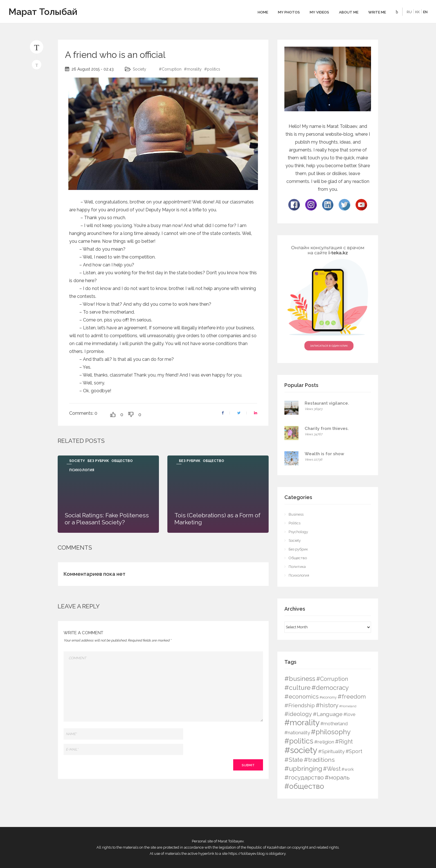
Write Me (377, 12)
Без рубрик (98, 461)
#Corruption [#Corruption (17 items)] (332, 679)
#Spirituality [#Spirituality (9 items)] (331, 751)
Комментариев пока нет (95, 574)
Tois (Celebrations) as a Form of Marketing (217, 519)
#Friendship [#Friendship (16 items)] (300, 705)
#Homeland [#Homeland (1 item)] (348, 706)
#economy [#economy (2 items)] (328, 697)
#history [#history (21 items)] (327, 705)
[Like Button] (113, 414)
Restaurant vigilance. (327, 403)
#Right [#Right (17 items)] (344, 742)
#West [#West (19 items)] (332, 769)
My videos (319, 12)
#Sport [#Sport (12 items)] (354, 751)
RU (409, 12)
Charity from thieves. (327, 429)
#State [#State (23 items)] (294, 760)
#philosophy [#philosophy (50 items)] (331, 732)
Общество (122, 461)
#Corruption (170, 69)
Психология (82, 470)
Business (296, 514)
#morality (193, 69)
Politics (295, 523)
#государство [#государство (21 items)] (304, 778)
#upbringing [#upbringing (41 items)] (303, 768)
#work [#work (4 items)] (348, 769)
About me (349, 12)
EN (425, 12)
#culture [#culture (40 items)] (297, 687)
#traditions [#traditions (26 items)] (319, 760)
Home (263, 12)
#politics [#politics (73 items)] (299, 741)
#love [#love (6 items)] (349, 714)
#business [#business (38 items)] (300, 678)
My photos (289, 12)
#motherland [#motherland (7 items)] (334, 724)
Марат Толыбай (43, 12)
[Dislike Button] (131, 414)
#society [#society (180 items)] (301, 750)
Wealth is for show (324, 454)
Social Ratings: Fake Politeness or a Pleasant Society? (107, 519)
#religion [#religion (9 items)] (324, 742)
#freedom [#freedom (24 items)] (352, 696)
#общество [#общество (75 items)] (304, 786)
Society (140, 69)
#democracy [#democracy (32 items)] (330, 688)
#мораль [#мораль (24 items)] (337, 777)
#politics (212, 69)
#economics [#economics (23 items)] (302, 696)
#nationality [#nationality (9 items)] (297, 733)
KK (417, 12)
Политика (297, 567)
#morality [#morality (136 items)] (302, 723)
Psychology (298, 532)
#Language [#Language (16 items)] (328, 714)
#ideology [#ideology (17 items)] (298, 714)
